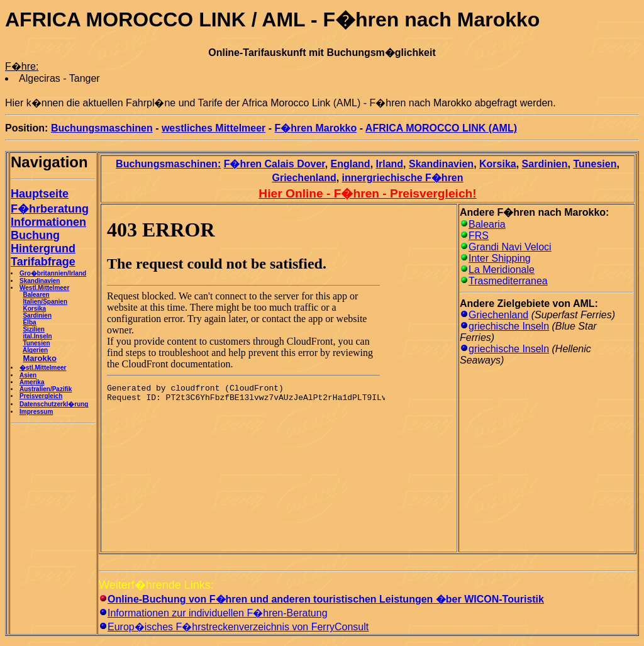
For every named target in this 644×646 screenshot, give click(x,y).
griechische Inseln (509, 326)
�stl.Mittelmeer (43, 368)
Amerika (32, 382)
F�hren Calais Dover (275, 164)
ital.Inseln (37, 336)
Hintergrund (43, 248)
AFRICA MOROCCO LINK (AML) (441, 128)
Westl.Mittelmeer (44, 288)
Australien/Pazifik (46, 389)
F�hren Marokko (316, 128)
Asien (28, 375)
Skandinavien (40, 281)
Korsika (34, 309)
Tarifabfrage (43, 262)
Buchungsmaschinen (102, 128)
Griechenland (304, 178)
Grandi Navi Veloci (510, 247)
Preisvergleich (41, 396)
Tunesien (36, 343)
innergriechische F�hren (403, 178)
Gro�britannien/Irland (53, 273)
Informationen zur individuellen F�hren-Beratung (218, 613)
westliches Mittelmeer (214, 128)
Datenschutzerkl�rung (54, 404)
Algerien (35, 350)
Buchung (35, 235)
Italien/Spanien (45, 302)
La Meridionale (502, 270)
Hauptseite (40, 194)
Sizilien (33, 329)
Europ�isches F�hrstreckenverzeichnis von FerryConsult (238, 627)
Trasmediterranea (508, 281)
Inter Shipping (500, 258)
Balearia (487, 224)
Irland (390, 164)
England (351, 164)
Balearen (36, 295)
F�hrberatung (50, 209)
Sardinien (37, 315)
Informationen (48, 222)
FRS (479, 236)
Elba (29, 322)
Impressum (36, 412)
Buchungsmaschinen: (168, 164)
